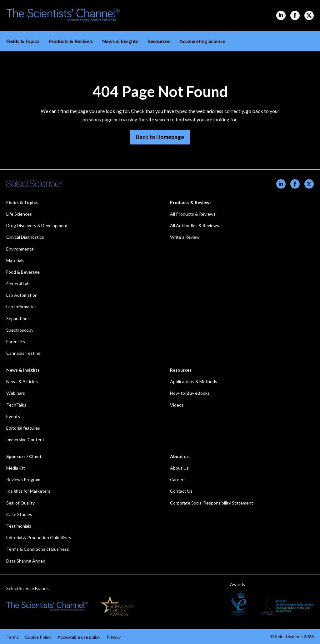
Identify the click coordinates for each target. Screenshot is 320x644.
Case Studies (19, 514)
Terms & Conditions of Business (38, 549)
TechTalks (16, 405)
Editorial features (23, 428)
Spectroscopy (20, 330)
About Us (179, 468)
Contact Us (181, 491)
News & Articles (22, 381)
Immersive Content (25, 439)
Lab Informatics (21, 307)
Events (13, 416)
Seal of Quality (20, 503)
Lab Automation (22, 295)
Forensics (16, 342)
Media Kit (16, 468)
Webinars (16, 393)
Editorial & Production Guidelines (39, 537)
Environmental (20, 249)
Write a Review (185, 237)
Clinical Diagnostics (25, 237)
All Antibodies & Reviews (195, 225)
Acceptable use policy (79, 637)
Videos (177, 405)
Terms (12, 637)
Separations (18, 318)
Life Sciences (19, 214)
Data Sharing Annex (26, 561)
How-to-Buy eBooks (190, 393)
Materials (15, 260)
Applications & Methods (194, 381)
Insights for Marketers (28, 491)
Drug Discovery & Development (37, 225)
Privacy (114, 637)
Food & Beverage (23, 272)
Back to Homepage (160, 137)
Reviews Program (23, 479)
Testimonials (19, 526)
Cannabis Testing (23, 353)
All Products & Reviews (193, 214)
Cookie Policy (38, 637)
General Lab (18, 283)
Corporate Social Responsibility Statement (212, 503)
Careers (178, 479)
